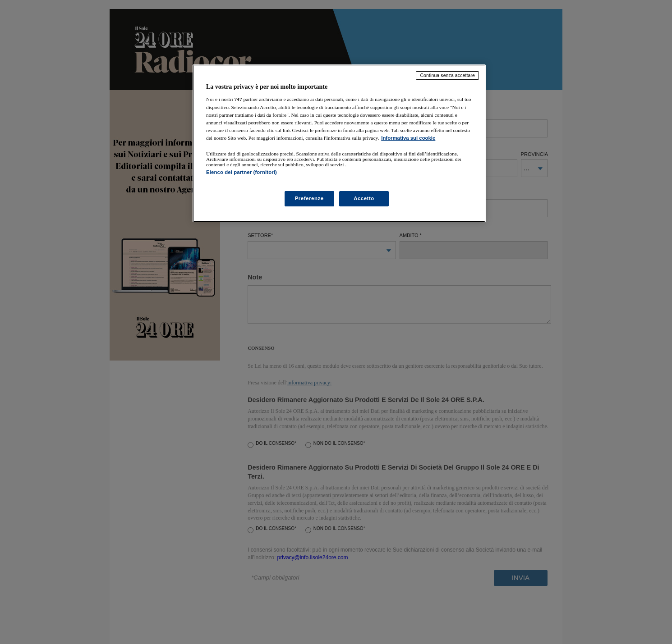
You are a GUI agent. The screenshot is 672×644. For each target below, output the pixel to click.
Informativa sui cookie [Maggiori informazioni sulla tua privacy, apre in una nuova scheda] (408, 138)
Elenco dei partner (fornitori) (242, 172)
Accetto (364, 198)
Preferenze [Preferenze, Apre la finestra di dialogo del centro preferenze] (309, 198)
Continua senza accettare (447, 75)
